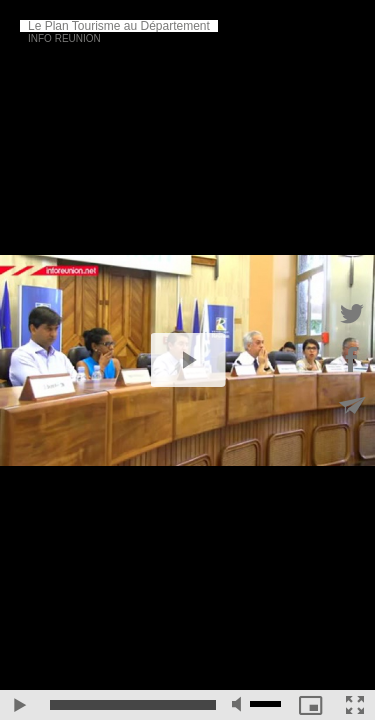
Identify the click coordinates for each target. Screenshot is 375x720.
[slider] (133, 705)
